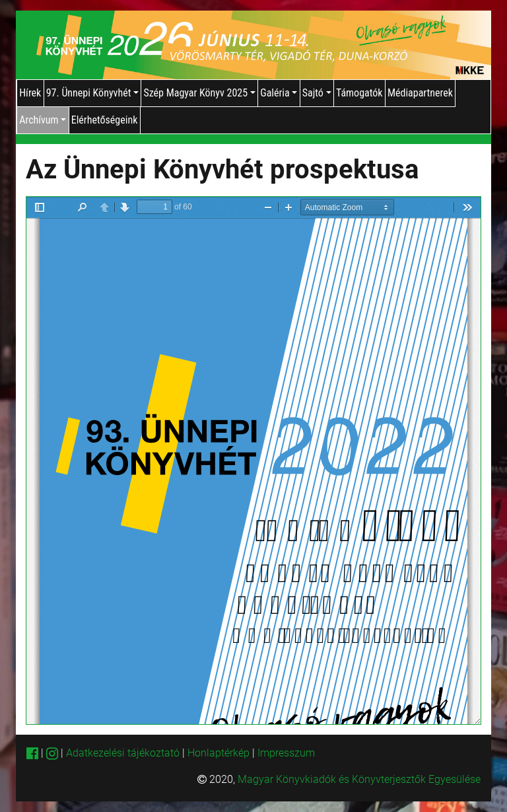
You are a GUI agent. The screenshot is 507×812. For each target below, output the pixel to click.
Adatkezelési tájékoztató (123, 753)
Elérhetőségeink (105, 120)
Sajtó (317, 93)
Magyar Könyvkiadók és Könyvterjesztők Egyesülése (359, 779)
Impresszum (286, 753)
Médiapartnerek (420, 93)
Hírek (30, 93)
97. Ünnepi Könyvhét (92, 93)
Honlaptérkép (220, 753)
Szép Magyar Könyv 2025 (199, 93)
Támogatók (359, 93)
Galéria (279, 93)
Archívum (43, 120)
